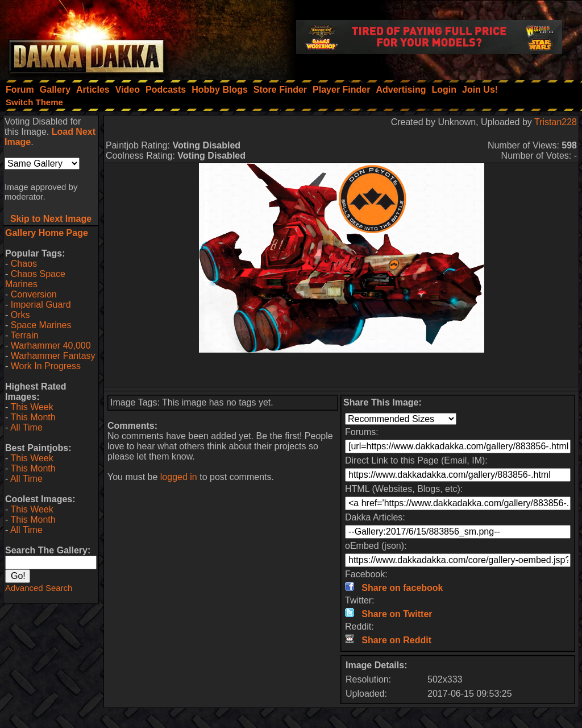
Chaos (24, 264)
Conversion (34, 294)
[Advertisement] (342, 370)
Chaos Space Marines (35, 279)
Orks (20, 315)
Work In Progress (46, 366)
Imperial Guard (41, 305)
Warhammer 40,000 (51, 346)
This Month (33, 417)
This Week (32, 407)
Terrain (24, 335)
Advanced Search (39, 588)
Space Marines (41, 325)
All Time (26, 427)
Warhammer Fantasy (53, 356)
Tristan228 (556, 122)
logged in (179, 477)
